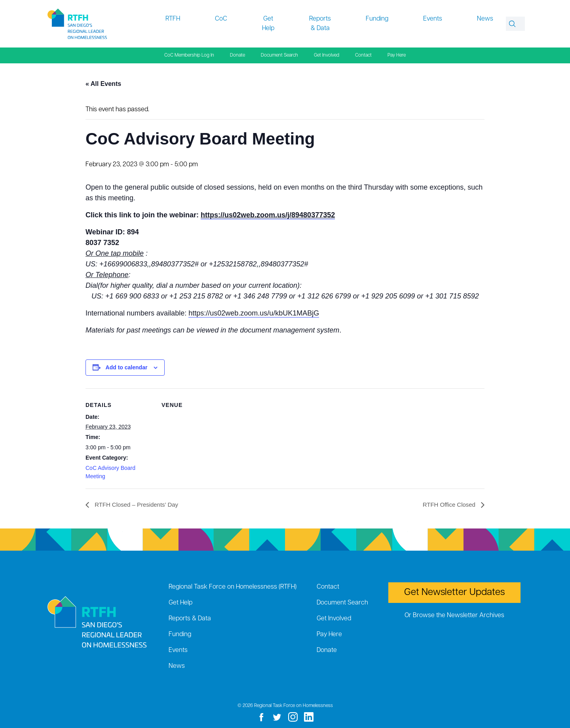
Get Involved (327, 55)
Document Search (279, 55)
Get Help (268, 24)
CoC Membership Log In (189, 55)
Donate (237, 55)
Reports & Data (320, 24)
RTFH (173, 19)
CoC (221, 19)
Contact (363, 55)
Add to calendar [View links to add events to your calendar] (127, 367)
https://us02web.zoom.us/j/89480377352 (268, 215)
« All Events (103, 84)
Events (433, 19)
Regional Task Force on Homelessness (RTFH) (233, 587)
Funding (377, 19)
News (485, 19)
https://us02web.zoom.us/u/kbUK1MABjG (254, 313)
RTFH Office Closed (448, 505)
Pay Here (397, 55)
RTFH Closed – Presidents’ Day (139, 505)
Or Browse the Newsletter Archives (454, 616)
